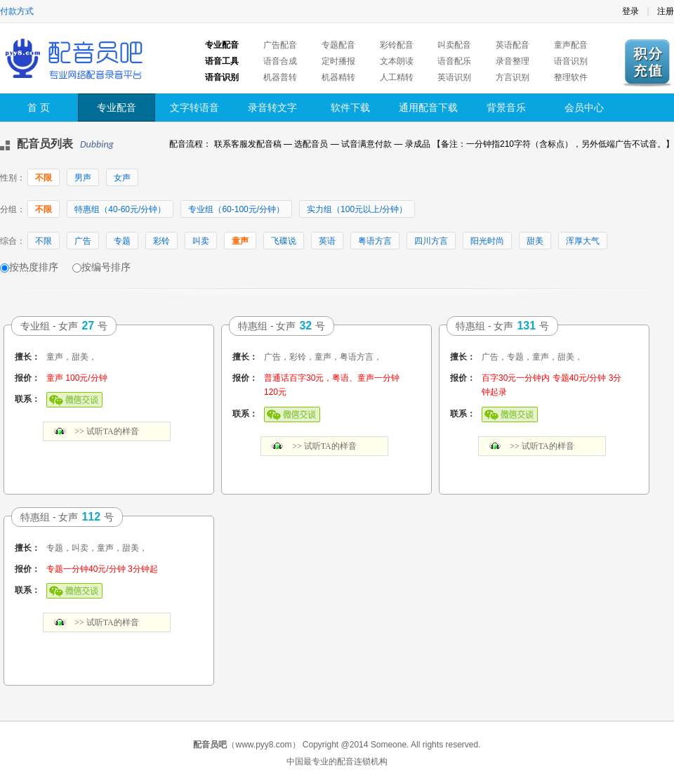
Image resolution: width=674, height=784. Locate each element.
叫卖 (201, 241)
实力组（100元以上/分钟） (357, 209)
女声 (122, 178)
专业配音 (117, 107)
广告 (83, 241)
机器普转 (280, 77)
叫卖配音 (454, 45)
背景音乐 (506, 107)
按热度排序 (34, 267)
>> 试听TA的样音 (107, 431)
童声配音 (571, 45)
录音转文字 (272, 107)
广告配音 (280, 45)
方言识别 (513, 77)
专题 (122, 241)
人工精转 (397, 77)
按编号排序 (106, 267)
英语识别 (454, 77)
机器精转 (338, 77)
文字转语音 (194, 107)
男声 (83, 178)
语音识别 (571, 61)
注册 (666, 11)
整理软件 (571, 77)
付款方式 (17, 11)
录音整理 (513, 61)
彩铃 (161, 241)
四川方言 (431, 241)
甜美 (535, 241)
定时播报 (338, 61)
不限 (44, 178)
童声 (240, 241)
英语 (327, 241)
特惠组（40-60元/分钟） (120, 209)
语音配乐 (454, 61)
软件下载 (350, 107)
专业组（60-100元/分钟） (236, 209)
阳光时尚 (487, 241)
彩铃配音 (397, 45)
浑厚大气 (583, 241)
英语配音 (513, 45)
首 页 (39, 107)
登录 (630, 11)
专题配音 (338, 45)
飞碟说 (284, 241)
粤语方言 (375, 241)
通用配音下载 (428, 107)
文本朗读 (397, 61)
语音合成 (280, 61)
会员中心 (584, 107)
